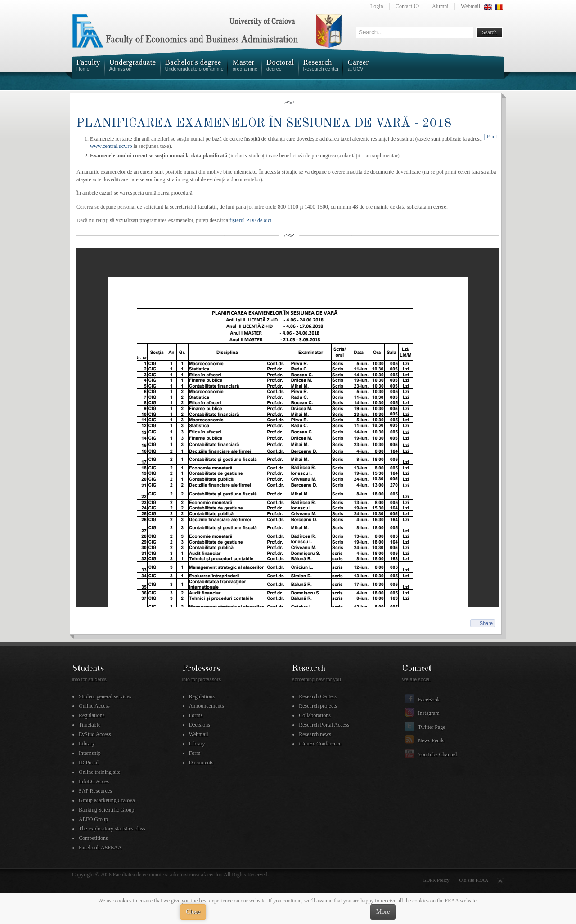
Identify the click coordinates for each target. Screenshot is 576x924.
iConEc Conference (320, 744)
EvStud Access (95, 734)
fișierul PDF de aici (250, 220)
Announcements (207, 706)
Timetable (90, 725)
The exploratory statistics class (112, 829)
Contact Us (408, 6)
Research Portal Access (324, 725)
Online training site (100, 772)
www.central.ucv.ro (111, 146)
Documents (201, 763)
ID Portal (89, 763)
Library (87, 744)
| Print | (492, 137)
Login (377, 6)
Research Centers (318, 696)
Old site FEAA (474, 880)
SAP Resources (95, 791)
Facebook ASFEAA (100, 848)
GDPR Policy (436, 880)
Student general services (105, 696)
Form (195, 753)
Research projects (318, 706)
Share (486, 623)
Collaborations (315, 715)
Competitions (93, 838)
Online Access (94, 706)
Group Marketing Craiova (107, 800)
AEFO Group (93, 819)
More (383, 912)
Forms (196, 715)
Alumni (440, 6)
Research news (315, 734)
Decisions (200, 725)
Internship (90, 753)
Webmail (470, 6)
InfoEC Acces (94, 781)
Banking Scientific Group (106, 810)
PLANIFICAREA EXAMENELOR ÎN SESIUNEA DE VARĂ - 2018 (264, 123)
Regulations (92, 715)
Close (193, 912)
